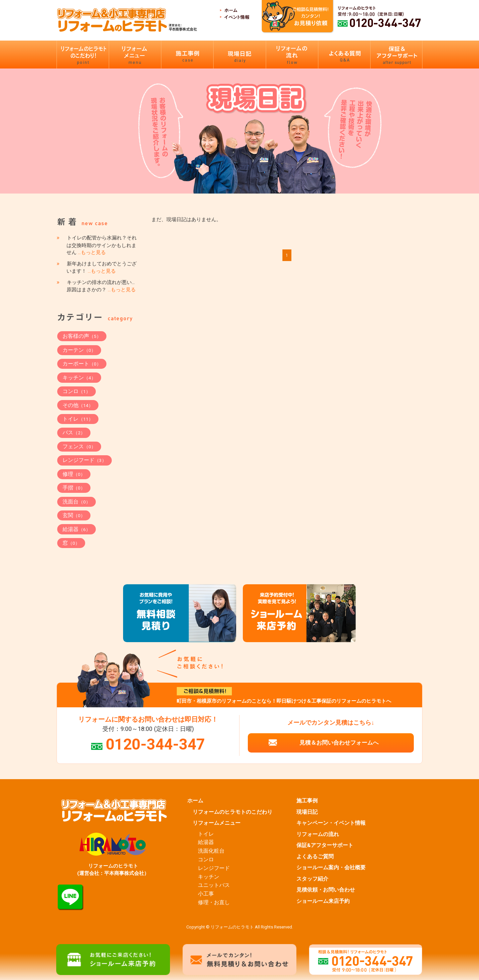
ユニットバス (214, 885)
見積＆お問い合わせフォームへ (339, 743)
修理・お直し (214, 903)
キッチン (79, 378)
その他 (78, 405)
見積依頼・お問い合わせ (326, 890)
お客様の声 (82, 336)
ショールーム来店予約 (323, 901)
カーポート (82, 364)
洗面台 (77, 502)
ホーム (195, 801)
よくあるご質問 (315, 857)
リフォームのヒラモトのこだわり (233, 812)
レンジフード (84, 460)
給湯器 (77, 529)
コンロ (77, 391)
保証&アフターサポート (325, 845)
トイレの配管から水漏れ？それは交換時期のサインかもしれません (102, 245)
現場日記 (307, 812)
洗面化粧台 (211, 851)
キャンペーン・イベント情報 (331, 823)
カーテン (79, 350)
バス (74, 432)
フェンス (79, 446)
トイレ (78, 419)
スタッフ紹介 (312, 879)
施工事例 (307, 801)
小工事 (206, 894)
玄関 (74, 515)
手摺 (74, 488)
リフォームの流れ (318, 834)
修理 (74, 474)
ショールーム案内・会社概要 (331, 868)
